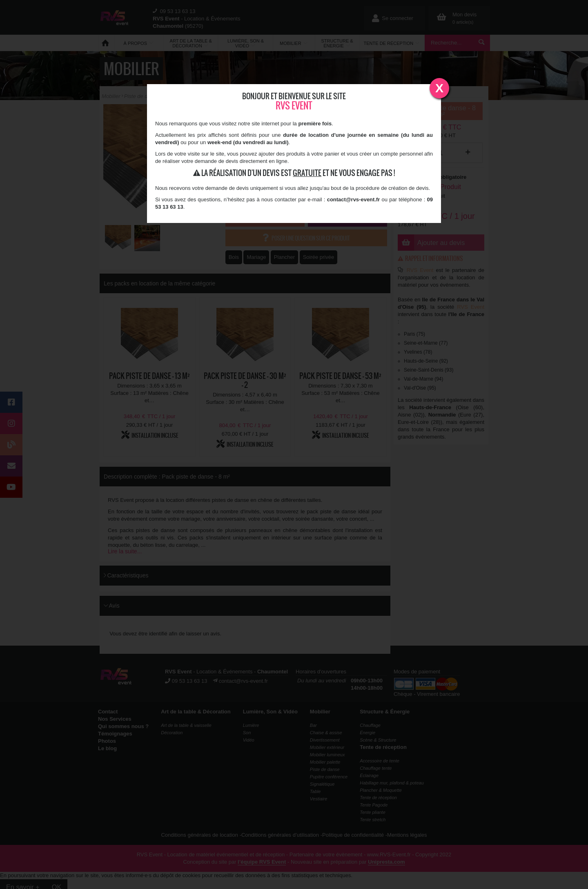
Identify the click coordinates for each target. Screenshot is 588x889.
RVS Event (294, 106)
